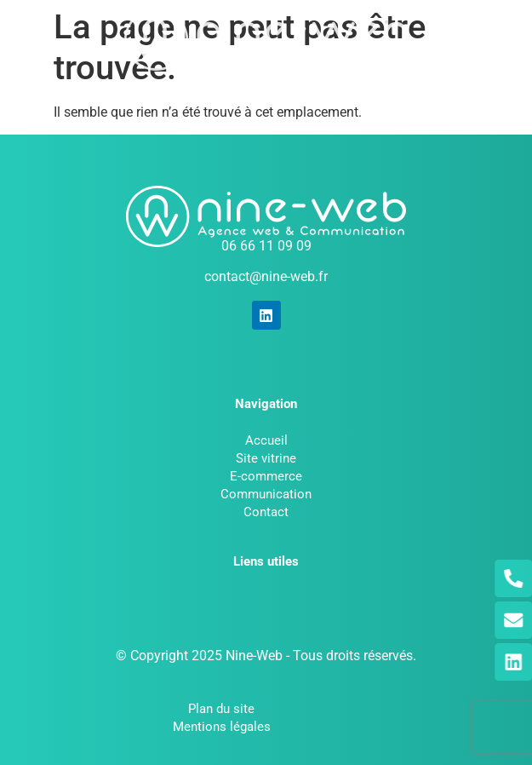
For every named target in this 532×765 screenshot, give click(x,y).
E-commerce (266, 476)
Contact (266, 512)
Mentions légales (222, 727)
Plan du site (221, 709)
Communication (266, 494)
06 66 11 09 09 (266, 246)
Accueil (266, 440)
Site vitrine (266, 458)
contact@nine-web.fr (266, 276)
